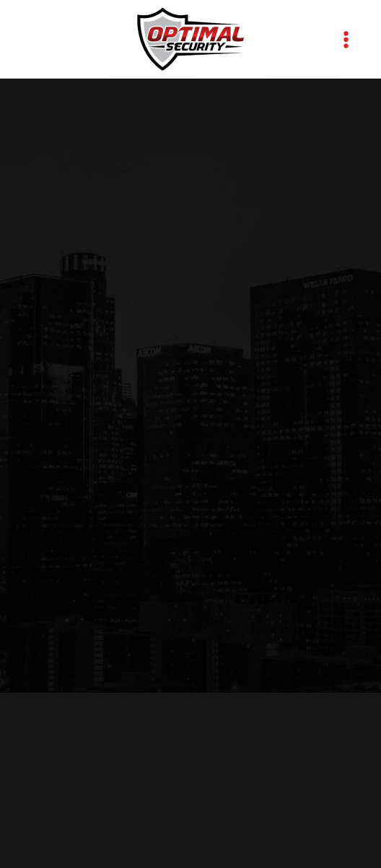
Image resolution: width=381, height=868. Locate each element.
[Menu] (346, 39)
